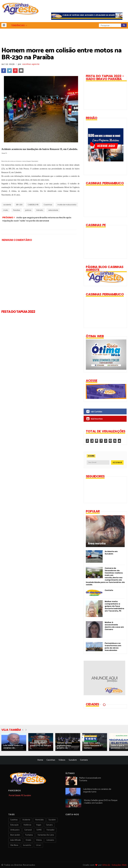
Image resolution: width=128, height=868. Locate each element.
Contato (109, 590)
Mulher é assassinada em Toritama (90, 779)
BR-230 (19, 205)
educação (14, 825)
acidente (7, 205)
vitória (39, 840)
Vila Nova (14, 845)
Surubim (73, 760)
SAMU (39, 830)
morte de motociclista (67, 205)
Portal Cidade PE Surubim (20, 796)
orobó (28, 840)
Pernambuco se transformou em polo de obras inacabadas (113, 647)
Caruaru (49, 825)
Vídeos (62, 760)
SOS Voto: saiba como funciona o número (92, 745)
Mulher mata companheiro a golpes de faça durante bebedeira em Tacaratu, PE (114, 606)
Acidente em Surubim (111, 553)
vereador (50, 830)
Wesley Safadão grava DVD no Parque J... (40, 745)
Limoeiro (50, 840)
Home (40, 760)
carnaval (28, 830)
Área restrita (97, 544)
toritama (29, 835)
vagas (39, 825)
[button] (4, 25)
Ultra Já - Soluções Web (115, 865)
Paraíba (17, 210)
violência (27, 825)
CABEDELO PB (33, 205)
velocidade (53, 210)
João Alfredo (16, 840)
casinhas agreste (31, 64)
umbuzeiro (15, 830)
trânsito (40, 210)
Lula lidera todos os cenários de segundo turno (97, 790)
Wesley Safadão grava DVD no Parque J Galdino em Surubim (101, 802)
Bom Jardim (15, 835)
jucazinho (27, 845)
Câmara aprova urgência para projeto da (64, 745)
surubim (52, 820)
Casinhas (48, 205)
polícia (28, 210)
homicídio (39, 820)
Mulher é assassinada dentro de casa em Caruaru (114, 626)
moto (6, 210)
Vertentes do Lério (46, 835)
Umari (39, 845)
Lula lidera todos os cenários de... (13, 747)
